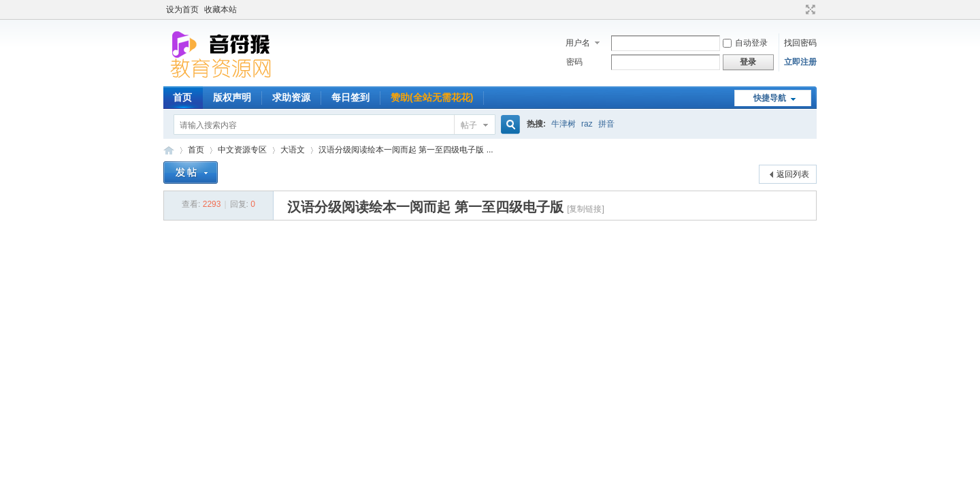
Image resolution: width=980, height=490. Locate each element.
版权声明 (232, 97)
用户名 (578, 43)
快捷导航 (770, 98)
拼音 (606, 124)
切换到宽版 (809, 10)
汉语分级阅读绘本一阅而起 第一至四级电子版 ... (406, 150)
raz (587, 124)
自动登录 (745, 43)
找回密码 (800, 43)
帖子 (469, 125)
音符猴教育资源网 (169, 150)
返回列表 (793, 174)
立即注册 (800, 62)
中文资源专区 (242, 150)
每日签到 (350, 97)
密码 (574, 62)
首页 (182, 97)
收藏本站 (220, 10)
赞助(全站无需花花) (432, 97)
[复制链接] (586, 209)
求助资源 (291, 97)
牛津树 (563, 124)
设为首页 (182, 10)
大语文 (293, 150)
